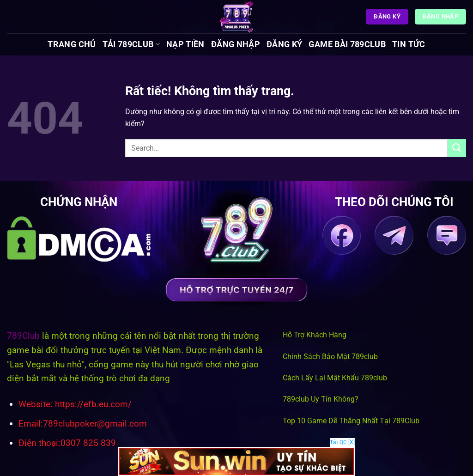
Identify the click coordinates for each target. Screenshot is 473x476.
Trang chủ (72, 44)
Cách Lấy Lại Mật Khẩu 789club (335, 378)
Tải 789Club (131, 44)
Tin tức (409, 44)
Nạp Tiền (185, 44)
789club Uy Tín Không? (321, 399)
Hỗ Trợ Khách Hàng (315, 335)
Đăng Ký (284, 44)
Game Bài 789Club (347, 44)
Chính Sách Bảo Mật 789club (330, 357)
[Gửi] (457, 148)
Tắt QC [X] (342, 442)
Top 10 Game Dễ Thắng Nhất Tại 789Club (351, 421)
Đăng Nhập (236, 44)
